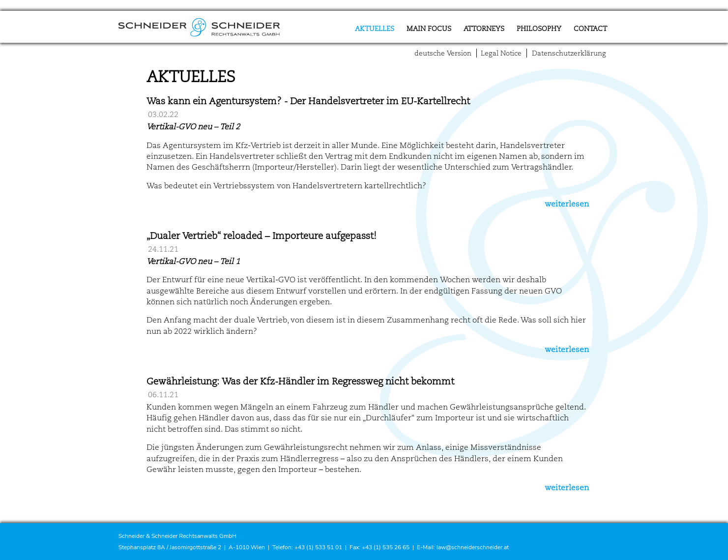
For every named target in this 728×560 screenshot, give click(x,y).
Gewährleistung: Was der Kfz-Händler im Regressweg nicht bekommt (300, 382)
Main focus (429, 29)
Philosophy (539, 29)
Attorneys (484, 29)
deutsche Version (443, 53)
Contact (590, 29)
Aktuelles (375, 29)
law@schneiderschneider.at (473, 547)
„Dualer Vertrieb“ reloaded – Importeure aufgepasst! (262, 236)
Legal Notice (501, 53)
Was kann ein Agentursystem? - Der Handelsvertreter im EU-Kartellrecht (308, 101)
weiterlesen (567, 204)
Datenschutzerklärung (569, 53)
